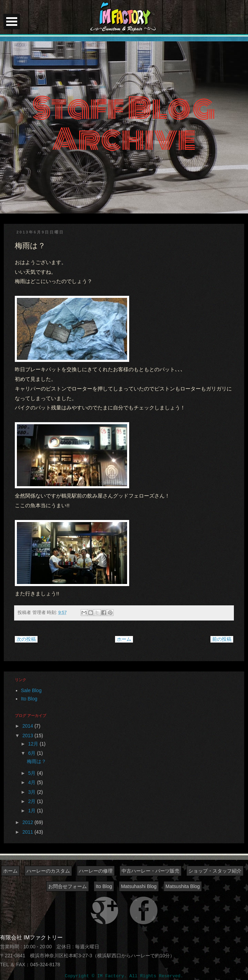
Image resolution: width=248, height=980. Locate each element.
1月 (33, 811)
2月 (33, 801)
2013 (28, 736)
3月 (33, 792)
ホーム (124, 639)
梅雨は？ (37, 761)
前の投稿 (222, 639)
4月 (33, 782)
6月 (33, 753)
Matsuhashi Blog (139, 886)
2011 (28, 832)
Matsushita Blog (183, 886)
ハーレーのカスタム (48, 871)
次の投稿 (26, 639)
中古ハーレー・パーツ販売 (151, 871)
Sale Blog (31, 690)
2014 (28, 726)
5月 (33, 773)
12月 (34, 744)
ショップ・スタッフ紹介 (215, 871)
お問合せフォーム (68, 886)
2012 (28, 822)
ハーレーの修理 (96, 871)
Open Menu (12, 22)
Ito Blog (29, 699)
